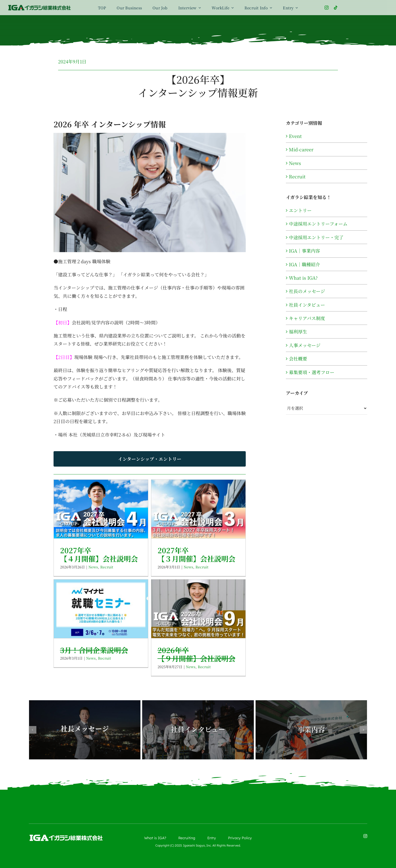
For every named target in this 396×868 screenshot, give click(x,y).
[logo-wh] (66, 836)
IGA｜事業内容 (304, 251)
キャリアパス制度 (307, 318)
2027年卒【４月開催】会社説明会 (99, 554)
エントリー (300, 210)
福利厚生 (298, 331)
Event (295, 136)
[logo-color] (39, 7)
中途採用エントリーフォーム (318, 224)
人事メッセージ (305, 345)
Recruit (107, 567)
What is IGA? (303, 278)
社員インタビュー (307, 305)
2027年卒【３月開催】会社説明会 (196, 554)
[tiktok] (336, 8)
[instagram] (327, 8)
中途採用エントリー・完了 (316, 237)
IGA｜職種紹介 (304, 264)
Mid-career (301, 149)
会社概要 (298, 358)
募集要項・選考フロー (312, 372)
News (93, 567)
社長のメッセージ (307, 291)
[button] (33, 730)
